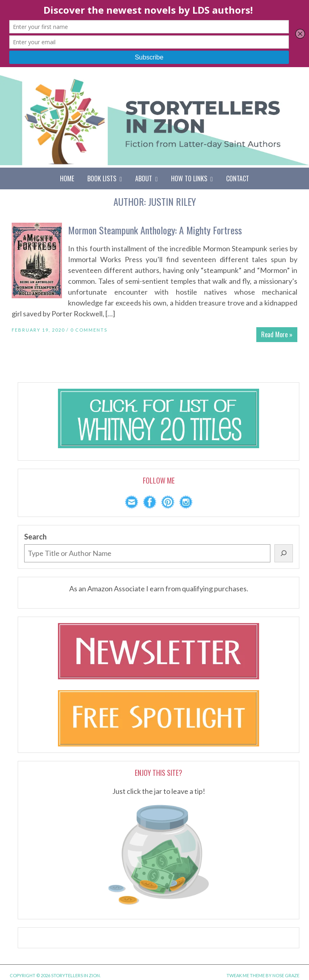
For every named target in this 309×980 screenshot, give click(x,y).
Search (35, 537)
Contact (238, 178)
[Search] (284, 553)
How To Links (192, 178)
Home (67, 178)
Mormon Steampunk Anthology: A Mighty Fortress (155, 230)
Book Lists (105, 178)
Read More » (277, 334)
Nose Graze (286, 975)
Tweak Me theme (246, 975)
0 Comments (89, 330)
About (146, 178)
